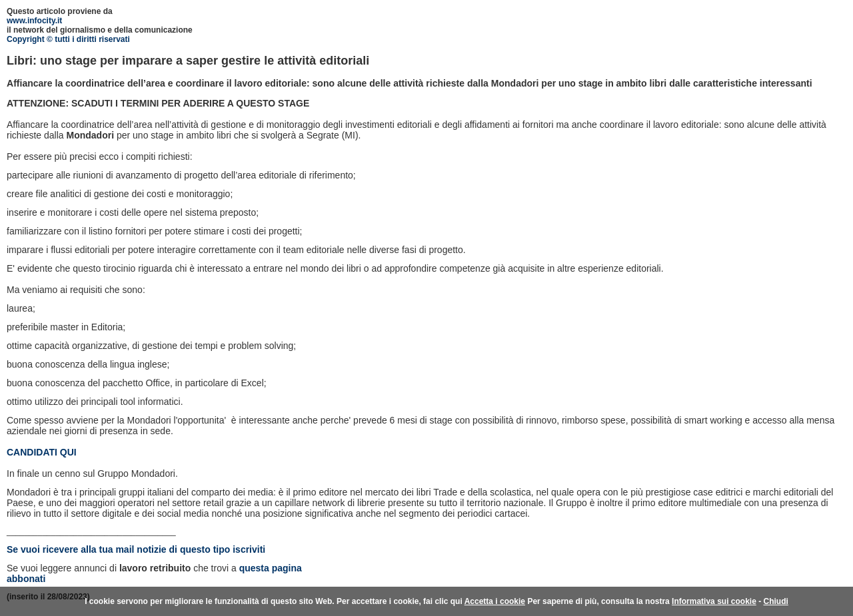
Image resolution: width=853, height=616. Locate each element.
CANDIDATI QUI (42, 452)
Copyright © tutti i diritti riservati (68, 39)
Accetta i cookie (495, 601)
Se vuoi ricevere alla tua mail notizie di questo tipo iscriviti (136, 549)
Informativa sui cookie (714, 601)
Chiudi (775, 601)
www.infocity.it (34, 21)
